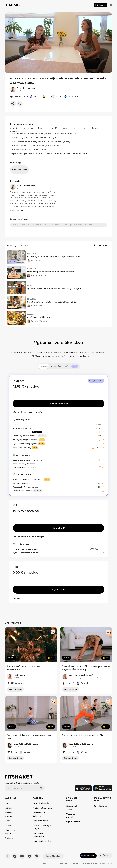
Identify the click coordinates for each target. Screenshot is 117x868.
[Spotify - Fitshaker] (29, 856)
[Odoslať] (41, 788)
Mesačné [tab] (43, 366)
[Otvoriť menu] (111, 5)
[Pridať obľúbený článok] (23, 253)
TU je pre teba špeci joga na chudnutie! (70, 154)
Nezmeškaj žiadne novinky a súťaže (22, 783)
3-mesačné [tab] (56, 366)
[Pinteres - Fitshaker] (37, 856)
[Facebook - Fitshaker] (7, 856)
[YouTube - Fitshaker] (22, 856)
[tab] (71, 366)
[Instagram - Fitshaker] (15, 856)
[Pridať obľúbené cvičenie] (53, 632)
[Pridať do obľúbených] (20, 104)
